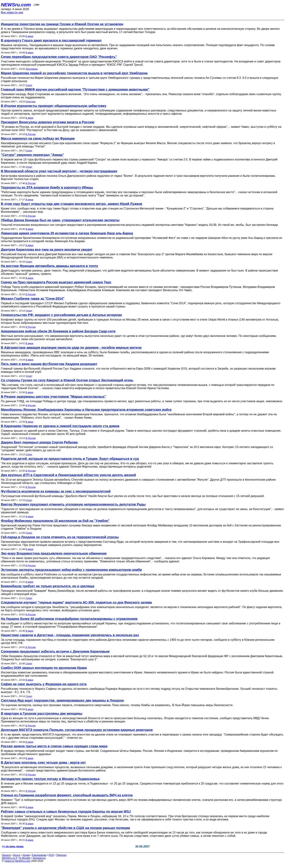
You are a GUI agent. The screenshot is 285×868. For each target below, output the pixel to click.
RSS (51, 855)
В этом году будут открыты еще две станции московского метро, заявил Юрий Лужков (72, 204)
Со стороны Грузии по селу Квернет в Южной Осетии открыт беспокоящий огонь (67, 380)
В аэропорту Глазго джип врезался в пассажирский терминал (51, 40)
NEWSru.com (16, 5)
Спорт (29, 85)
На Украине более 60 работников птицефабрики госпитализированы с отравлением (69, 619)
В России (31, 134)
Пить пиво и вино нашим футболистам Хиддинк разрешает (49, 364)
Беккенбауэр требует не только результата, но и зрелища (48, 586)
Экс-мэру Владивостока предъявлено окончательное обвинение (54, 553)
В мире (30, 36)
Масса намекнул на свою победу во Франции (38, 138)
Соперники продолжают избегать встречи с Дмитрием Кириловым (55, 651)
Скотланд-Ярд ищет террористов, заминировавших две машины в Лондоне (62, 700)
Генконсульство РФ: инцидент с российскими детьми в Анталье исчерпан (61, 315)
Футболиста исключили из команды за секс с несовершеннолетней (56, 491)
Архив (26, 855)
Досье (17, 855)
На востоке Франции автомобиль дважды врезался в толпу (49, 266)
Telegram (61, 855)
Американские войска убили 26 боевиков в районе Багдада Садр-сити (58, 331)
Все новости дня (12, 12)
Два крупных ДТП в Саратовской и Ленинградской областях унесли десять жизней (68, 475)
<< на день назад (13, 846)
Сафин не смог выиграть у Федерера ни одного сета (44, 684)
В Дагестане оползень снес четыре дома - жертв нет (43, 763)
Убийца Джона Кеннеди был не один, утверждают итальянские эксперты (60, 220)
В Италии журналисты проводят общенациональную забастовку (54, 106)
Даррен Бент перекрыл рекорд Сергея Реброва (39, 442)
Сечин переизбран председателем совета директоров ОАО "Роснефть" (59, 57)
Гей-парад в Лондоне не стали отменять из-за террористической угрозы (60, 537)
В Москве (25, 858)
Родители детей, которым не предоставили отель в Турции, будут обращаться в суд (70, 459)
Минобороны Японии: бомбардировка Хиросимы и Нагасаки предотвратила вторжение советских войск (86, 410)
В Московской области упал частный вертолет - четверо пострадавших (59, 171)
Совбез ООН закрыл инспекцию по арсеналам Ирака (44, 668)
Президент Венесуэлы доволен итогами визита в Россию (48, 122)
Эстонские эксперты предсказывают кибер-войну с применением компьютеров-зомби (71, 570)
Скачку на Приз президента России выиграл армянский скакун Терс (56, 282)
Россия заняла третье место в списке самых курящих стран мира (54, 746)
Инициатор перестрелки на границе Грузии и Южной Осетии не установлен (62, 24)
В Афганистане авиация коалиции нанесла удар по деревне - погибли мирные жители (71, 348)
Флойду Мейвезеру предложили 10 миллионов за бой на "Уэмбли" (55, 521)
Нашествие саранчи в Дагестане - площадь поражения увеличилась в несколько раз (70, 635)
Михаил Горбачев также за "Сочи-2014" (33, 299)
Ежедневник (39, 855)
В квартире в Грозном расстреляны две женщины (42, 714)
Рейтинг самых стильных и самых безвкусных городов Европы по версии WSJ (66, 812)
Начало (6, 855)
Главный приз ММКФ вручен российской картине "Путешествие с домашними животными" (75, 89)
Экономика (32, 69)
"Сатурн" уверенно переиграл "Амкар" (32, 155)
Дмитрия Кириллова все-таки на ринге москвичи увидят (47, 250)
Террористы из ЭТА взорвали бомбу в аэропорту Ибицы (47, 188)
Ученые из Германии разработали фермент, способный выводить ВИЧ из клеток (67, 795)
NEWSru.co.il (9, 858)
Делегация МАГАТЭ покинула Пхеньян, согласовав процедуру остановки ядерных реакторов (77, 730)
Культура (31, 102)
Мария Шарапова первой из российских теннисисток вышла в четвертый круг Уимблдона (74, 73)
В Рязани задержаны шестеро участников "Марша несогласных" (53, 397)
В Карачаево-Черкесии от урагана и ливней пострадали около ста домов (60, 426)
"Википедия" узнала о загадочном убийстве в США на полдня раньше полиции (65, 828)
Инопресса (39, 858)
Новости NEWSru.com (17, 861)
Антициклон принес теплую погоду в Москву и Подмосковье (50, 779)
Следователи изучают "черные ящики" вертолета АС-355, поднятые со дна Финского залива (76, 602)
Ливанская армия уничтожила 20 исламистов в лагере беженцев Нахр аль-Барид (67, 233)
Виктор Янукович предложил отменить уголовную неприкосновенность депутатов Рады (73, 504)
